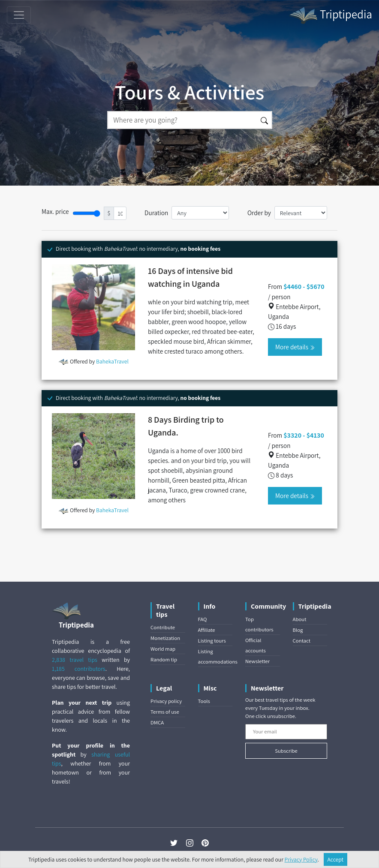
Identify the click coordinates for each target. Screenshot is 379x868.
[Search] (182, 120)
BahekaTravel (112, 361)
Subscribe (286, 751)
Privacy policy (166, 701)
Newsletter (257, 661)
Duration (156, 213)
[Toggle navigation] (19, 15)
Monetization (165, 638)
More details (295, 347)
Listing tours (212, 641)
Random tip (164, 659)
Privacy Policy (301, 859)
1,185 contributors (79, 669)
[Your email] (286, 732)
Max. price (55, 211)
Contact (302, 641)
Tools (204, 701)
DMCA (157, 722)
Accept (336, 859)
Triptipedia (330, 15)
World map (163, 649)
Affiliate (207, 630)
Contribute (163, 627)
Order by (259, 213)
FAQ (203, 619)
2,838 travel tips (75, 660)
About (300, 619)
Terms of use (165, 712)
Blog (298, 630)
